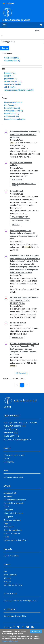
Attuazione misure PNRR (13, 477)
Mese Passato (12, 114)
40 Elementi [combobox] (23, 373)
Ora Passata (11, 105)
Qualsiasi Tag (10, 73)
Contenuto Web (12, 61)
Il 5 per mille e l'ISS (11, 556)
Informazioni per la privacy (14, 455)
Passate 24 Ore (12, 108)
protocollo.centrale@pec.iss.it (19, 439)
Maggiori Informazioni (10, 641)
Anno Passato (11, 116)
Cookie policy (9, 462)
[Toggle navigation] (4, 25)
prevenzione (11, 79)
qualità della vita (12, 84)
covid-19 (9, 76)
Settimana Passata (13, 111)
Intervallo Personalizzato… (15, 119)
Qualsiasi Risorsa (11, 58)
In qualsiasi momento (13, 102)
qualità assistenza (13, 82)
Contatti (7, 458)
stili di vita (10, 87)
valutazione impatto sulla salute (19, 90)
